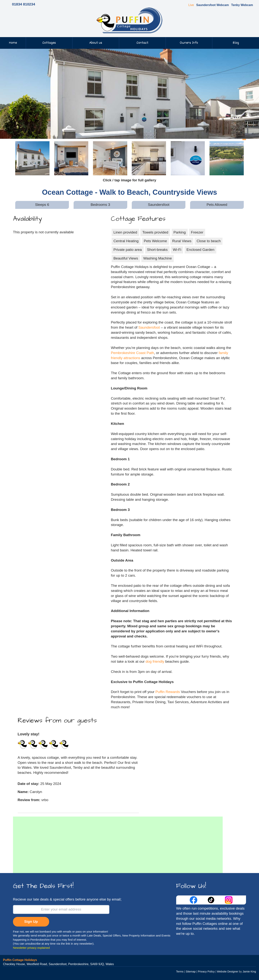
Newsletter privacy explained (31, 948)
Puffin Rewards (168, 692)
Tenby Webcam (242, 5)
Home (13, 43)
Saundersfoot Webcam (213, 5)
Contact (142, 43)
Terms (180, 972)
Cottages (49, 43)
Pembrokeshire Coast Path (132, 353)
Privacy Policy (206, 972)
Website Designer (227, 972)
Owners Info (189, 43)
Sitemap (191, 972)
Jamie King (249, 972)
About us (96, 43)
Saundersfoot (149, 327)
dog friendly (155, 661)
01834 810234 (24, 4)
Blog (236, 43)
